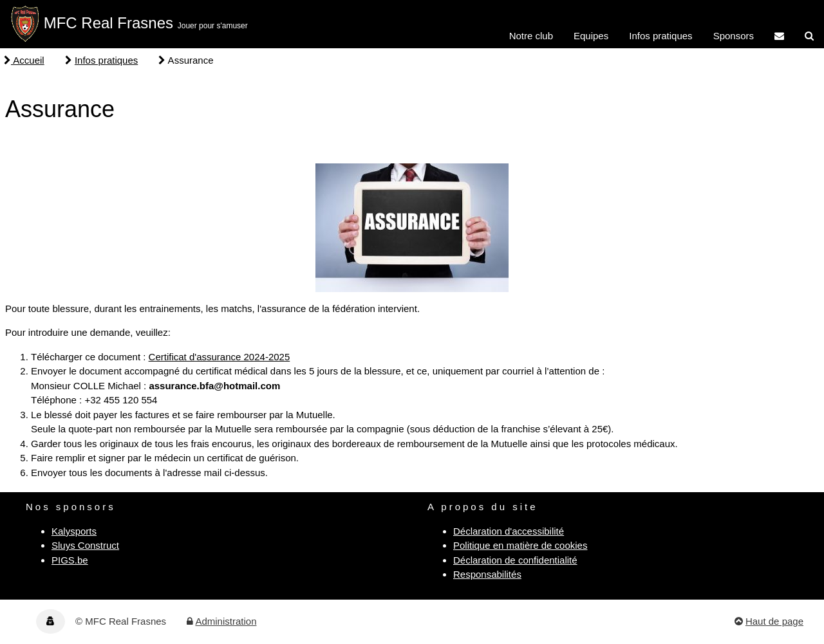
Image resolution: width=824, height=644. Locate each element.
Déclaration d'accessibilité (509, 531)
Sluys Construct (85, 545)
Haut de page (774, 621)
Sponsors (734, 36)
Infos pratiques (660, 36)
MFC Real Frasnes (108, 23)
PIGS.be (70, 560)
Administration (226, 621)
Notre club (531, 36)
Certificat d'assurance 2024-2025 (220, 357)
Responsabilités (487, 574)
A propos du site (483, 507)
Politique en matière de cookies (520, 545)
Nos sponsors (71, 507)
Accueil (24, 60)
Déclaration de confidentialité (515, 560)
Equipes (591, 36)
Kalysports (74, 531)
